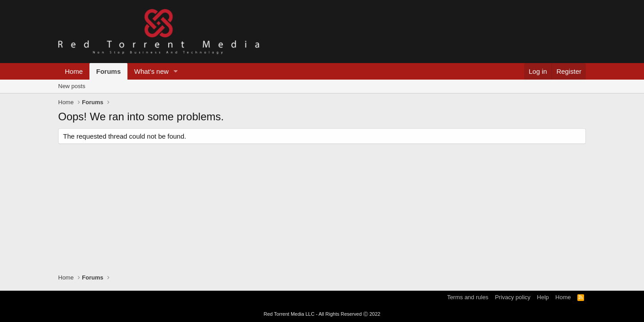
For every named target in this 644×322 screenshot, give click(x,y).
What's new (151, 71)
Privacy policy (513, 297)
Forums (108, 71)
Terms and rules (468, 297)
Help (543, 297)
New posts (72, 86)
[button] (176, 71)
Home (74, 71)
